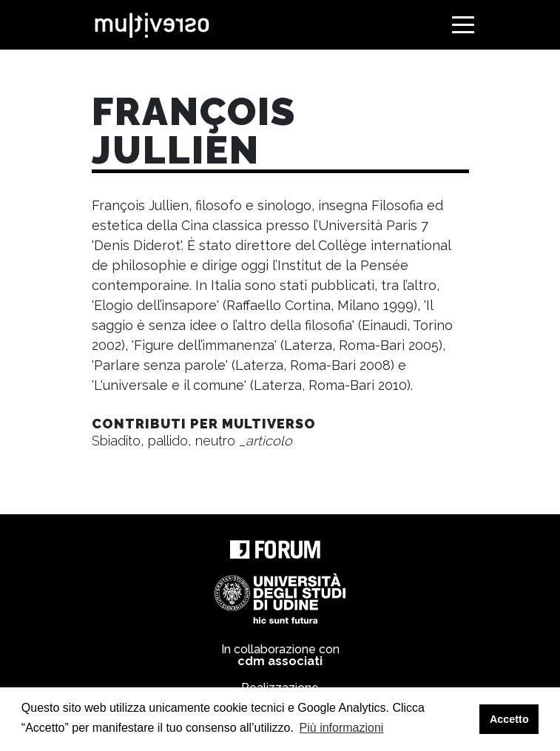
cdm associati (280, 661)
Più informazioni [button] (342, 728)
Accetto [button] (509, 719)
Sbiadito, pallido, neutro (192, 441)
